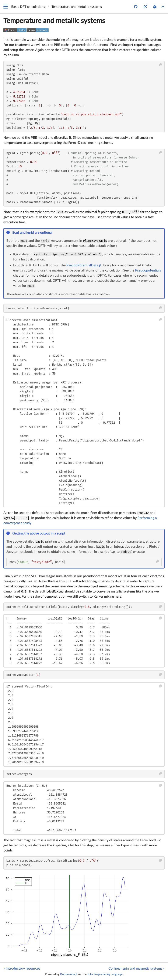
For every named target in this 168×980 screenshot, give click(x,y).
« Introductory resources (22, 969)
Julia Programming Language (105, 974)
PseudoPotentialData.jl (84, 265)
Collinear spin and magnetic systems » (136, 969)
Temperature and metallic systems (54, 21)
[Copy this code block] (161, 65)
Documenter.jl (69, 974)
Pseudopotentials (148, 270)
